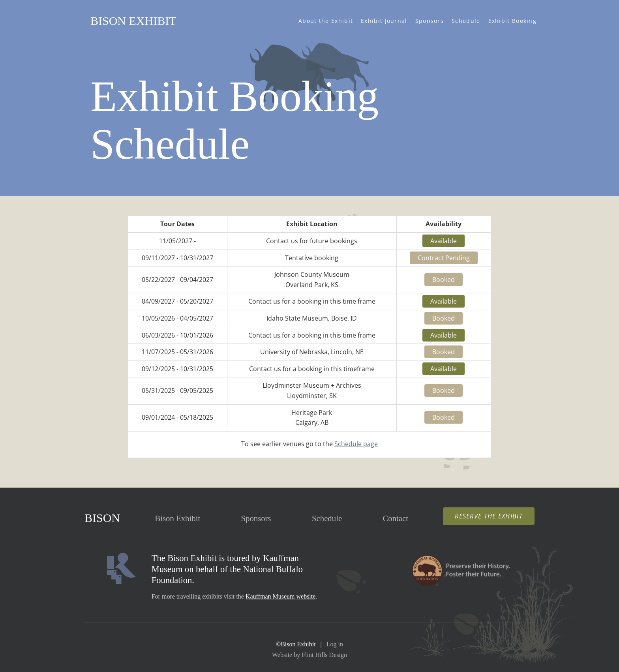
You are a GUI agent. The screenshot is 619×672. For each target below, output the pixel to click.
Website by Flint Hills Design (309, 655)
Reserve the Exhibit (489, 516)
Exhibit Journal (384, 21)
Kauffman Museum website (280, 596)
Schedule (466, 21)
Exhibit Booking (513, 21)
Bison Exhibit (133, 21)
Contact (395, 518)
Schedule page (356, 444)
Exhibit (177, 518)
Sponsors (430, 21)
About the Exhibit (326, 21)
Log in (335, 644)
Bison (102, 518)
